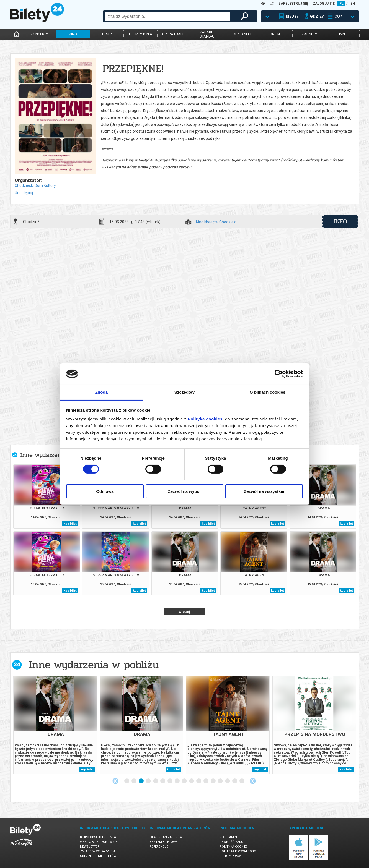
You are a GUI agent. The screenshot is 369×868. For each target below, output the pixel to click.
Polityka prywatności (238, 851)
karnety (309, 34)
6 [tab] (163, 781)
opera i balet (174, 34)
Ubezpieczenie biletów (98, 856)
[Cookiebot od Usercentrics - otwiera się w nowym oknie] (279, 374)
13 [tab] (213, 781)
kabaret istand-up (208, 34)
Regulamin (228, 837)
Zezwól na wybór (184, 491)
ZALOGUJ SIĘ (324, 4)
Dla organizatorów (166, 837)
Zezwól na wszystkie (264, 491)
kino (73, 34)
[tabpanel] (55, 725)
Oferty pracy (231, 856)
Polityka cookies (234, 847)
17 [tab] (242, 781)
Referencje (159, 847)
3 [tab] (141, 781)
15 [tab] (228, 781)
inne (343, 34)
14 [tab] (221, 781)
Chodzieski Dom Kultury (35, 185)
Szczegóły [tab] (184, 392)
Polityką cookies (205, 419)
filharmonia (141, 34)
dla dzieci (242, 34)
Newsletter (90, 847)
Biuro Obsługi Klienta (98, 837)
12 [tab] (206, 781)
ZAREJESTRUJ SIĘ (293, 4)
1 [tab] (127, 781)
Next (253, 781)
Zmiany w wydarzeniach (100, 851)
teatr (107, 34)
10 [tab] (192, 781)
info (340, 221)
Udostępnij (24, 193)
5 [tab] (156, 781)
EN (353, 4)
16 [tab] (235, 781)
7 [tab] (170, 781)
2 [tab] (134, 781)
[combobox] (168, 16)
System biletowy (164, 842)
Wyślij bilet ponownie (99, 842)
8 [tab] (177, 781)
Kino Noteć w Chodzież (216, 222)
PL (341, 4)
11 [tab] (199, 781)
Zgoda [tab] (102, 392)
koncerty (39, 34)
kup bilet (70, 524)
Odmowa (105, 491)
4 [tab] (149, 781)
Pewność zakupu (234, 842)
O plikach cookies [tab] (268, 392)
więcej (184, 612)
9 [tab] (185, 781)
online (276, 34)
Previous (115, 781)
